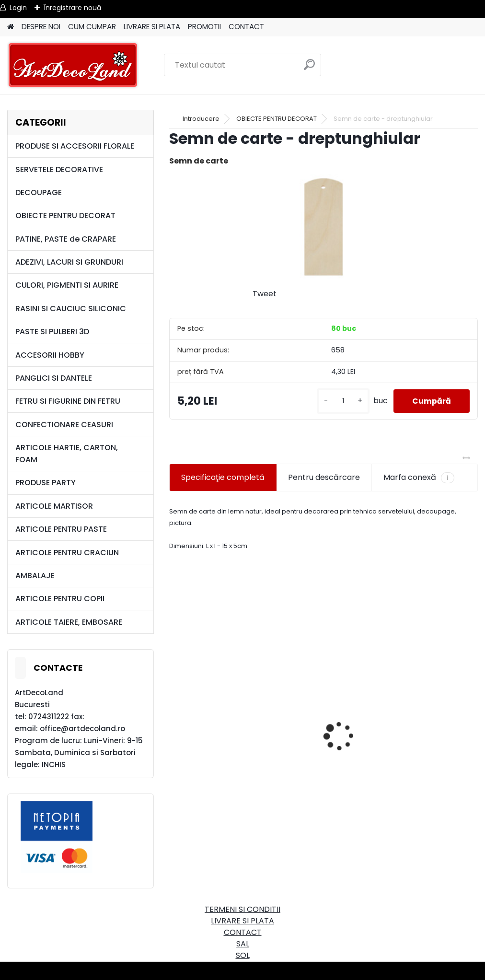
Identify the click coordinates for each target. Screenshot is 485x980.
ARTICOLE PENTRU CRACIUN (67, 553)
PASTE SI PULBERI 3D (52, 332)
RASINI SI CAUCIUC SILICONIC (71, 309)
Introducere (201, 119)
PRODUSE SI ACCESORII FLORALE (75, 146)
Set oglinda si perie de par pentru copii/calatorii (238, 763)
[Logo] (73, 65)
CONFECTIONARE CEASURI (64, 425)
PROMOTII (204, 27)
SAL (243, 944)
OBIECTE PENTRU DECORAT (65, 216)
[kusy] (342, 401)
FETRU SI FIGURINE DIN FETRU (68, 401)
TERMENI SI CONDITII (242, 909)
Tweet (265, 294)
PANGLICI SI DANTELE (54, 378)
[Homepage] (11, 27)
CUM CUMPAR (92, 27)
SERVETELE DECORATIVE (59, 169)
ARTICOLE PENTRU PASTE (61, 529)
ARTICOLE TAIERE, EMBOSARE (69, 622)
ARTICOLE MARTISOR (54, 506)
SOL (243, 955)
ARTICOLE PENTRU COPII (60, 599)
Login (18, 8)
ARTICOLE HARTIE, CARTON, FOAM (67, 454)
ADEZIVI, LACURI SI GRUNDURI (69, 262)
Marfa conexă (419, 478)
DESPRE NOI (41, 27)
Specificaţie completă (223, 477)
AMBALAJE (35, 576)
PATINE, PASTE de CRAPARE (66, 239)
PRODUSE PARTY (46, 483)
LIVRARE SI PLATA (152, 27)
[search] (309, 68)
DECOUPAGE (39, 192)
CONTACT (246, 27)
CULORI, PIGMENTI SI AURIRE (67, 285)
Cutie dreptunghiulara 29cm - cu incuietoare (392, 710)
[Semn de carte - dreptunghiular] (323, 227)
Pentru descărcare (324, 477)
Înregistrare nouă (72, 8)
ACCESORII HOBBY (50, 355)
